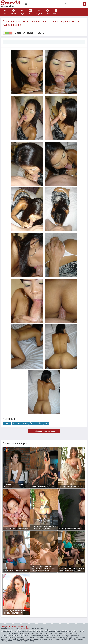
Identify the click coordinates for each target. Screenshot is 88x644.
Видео (22, 12)
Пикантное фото (13, 4)
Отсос (32, 423)
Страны (47, 12)
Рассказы (56, 12)
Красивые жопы (20, 423)
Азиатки (7, 423)
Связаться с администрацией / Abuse (15, 626)
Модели (39, 12)
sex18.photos (25, 628)
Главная (5, 12)
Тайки (40, 423)
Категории (14, 12)
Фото (31, 12)
